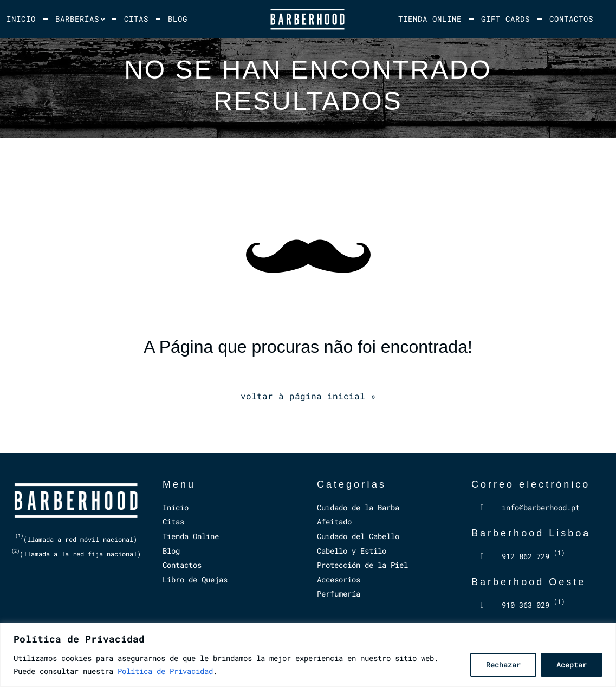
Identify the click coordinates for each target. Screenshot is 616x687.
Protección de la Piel (362, 565)
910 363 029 (533, 605)
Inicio (21, 19)
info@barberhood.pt (541, 507)
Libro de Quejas (195, 579)
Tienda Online (430, 19)
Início (176, 507)
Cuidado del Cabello (358, 536)
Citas (136, 19)
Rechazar (503, 665)
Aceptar (572, 665)
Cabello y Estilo (352, 551)
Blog (178, 19)
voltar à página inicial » (308, 396)
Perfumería (339, 594)
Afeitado (334, 521)
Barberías (77, 19)
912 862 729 (533, 556)
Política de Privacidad (165, 671)
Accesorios (339, 579)
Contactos (571, 19)
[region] (308, 655)
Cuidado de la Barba (358, 507)
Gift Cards (505, 19)
